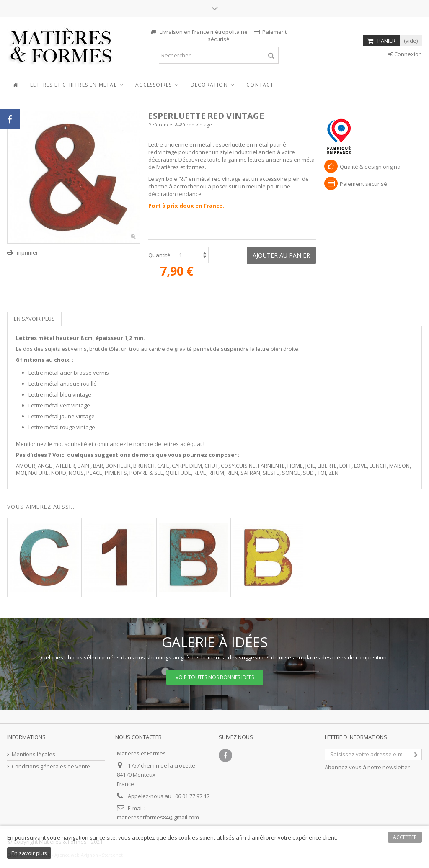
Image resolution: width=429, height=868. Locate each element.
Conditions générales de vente (51, 766)
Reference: (161, 125)
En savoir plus (34, 319)
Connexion (405, 54)
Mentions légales (34, 754)
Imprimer (27, 252)
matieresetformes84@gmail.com (158, 817)
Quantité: (160, 255)
